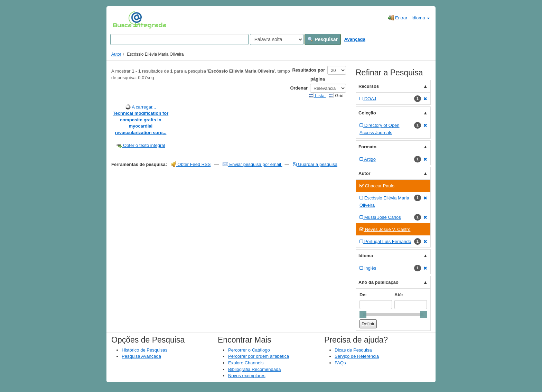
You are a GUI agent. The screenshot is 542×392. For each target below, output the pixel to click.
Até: (399, 295)
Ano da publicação (379, 282)
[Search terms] (179, 39)
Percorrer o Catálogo (249, 350)
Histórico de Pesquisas (144, 350)
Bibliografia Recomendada (254, 369)
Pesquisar (323, 39)
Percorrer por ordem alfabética (259, 356)
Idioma (420, 18)
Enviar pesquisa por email (253, 164)
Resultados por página (309, 74)
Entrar (398, 18)
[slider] (363, 315)
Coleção (367, 113)
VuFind (124, 20)
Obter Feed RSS (191, 164)
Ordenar (299, 88)
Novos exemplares (247, 376)
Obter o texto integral (141, 145)
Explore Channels (246, 363)
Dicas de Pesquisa (353, 350)
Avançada (355, 39)
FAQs (340, 363)
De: (363, 295)
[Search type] (277, 39)
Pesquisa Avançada (141, 356)
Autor (116, 54)
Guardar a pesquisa (315, 164)
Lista (317, 96)
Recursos (369, 86)
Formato (367, 147)
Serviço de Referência (357, 356)
